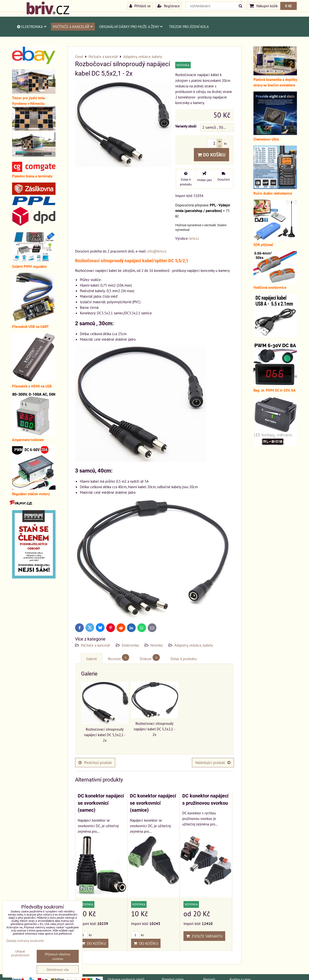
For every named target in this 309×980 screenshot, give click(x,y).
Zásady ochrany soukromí (25, 941)
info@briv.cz (157, 251)
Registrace (169, 6)
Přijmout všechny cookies (58, 956)
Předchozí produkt (95, 762)
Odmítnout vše (58, 969)
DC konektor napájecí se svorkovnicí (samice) (153, 803)
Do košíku (211, 155)
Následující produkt (213, 762)
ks (85, 935)
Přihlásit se (140, 6)
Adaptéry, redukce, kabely (194, 645)
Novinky (157, 645)
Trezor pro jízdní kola (189, 27)
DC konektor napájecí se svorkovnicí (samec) (101, 803)
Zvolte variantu (204, 936)
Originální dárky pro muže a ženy (131, 27)
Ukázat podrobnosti (20, 953)
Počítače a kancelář (73, 27)
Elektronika (32, 27)
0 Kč (288, 6)
